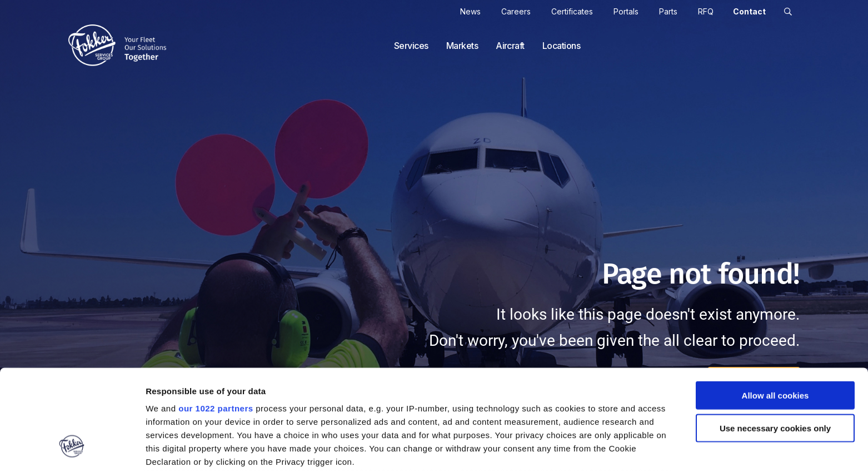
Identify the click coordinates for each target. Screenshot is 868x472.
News (470, 11)
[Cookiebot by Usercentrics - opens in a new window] (72, 451)
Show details (583, 451)
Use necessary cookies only (775, 342)
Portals (626, 11)
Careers (516, 11)
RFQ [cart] (706, 11)
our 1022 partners (216, 323)
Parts (668, 11)
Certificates (572, 11)
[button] (788, 12)
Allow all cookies (775, 310)
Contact (749, 11)
